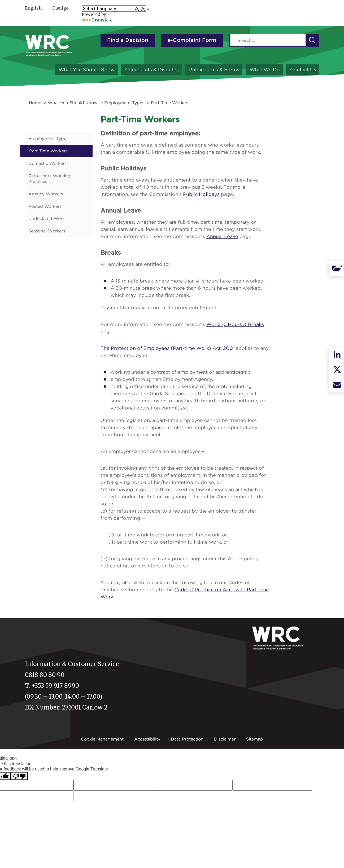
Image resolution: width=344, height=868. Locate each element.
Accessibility (147, 739)
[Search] (268, 40)
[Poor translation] (19, 776)
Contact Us (303, 70)
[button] (312, 40)
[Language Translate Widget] (114, 8)
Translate (97, 20)
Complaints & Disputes (152, 70)
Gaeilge (60, 8)
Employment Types (124, 103)
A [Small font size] (148, 10)
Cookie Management (102, 739)
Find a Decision (128, 40)
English (33, 8)
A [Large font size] (137, 9)
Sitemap (255, 739)
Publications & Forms (214, 70)
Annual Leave (222, 236)
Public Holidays (201, 194)
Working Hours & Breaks (235, 324)
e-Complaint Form (192, 40)
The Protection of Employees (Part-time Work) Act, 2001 (167, 348)
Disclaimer (225, 739)
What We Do (265, 70)
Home (35, 103)
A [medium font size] (143, 9)
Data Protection (187, 739)
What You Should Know (87, 70)
